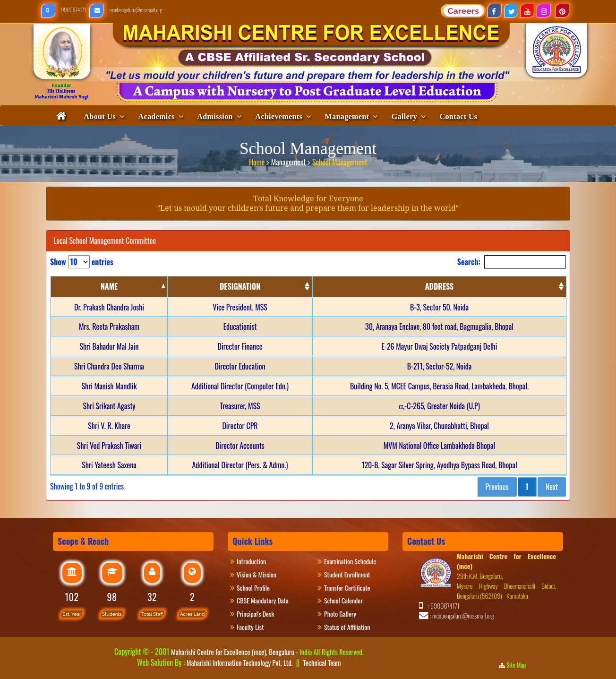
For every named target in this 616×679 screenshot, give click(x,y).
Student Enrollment (347, 574)
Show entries (82, 262)
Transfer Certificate (347, 588)
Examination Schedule (350, 561)
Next (552, 487)
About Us (100, 116)
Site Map (519, 665)
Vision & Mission (261, 574)
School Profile (253, 588)
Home (258, 161)
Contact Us (459, 116)
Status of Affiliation (347, 627)
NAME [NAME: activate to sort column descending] (109, 286)
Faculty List (250, 627)
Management (347, 116)
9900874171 (64, 10)
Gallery (404, 116)
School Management (340, 161)
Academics (156, 116)
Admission (215, 116)
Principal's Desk (261, 614)
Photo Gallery (344, 614)
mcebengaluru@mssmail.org (126, 10)
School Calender (343, 600)
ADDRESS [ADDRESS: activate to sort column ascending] (440, 286)
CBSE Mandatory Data (263, 600)
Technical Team (322, 662)
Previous (497, 487)
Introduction (256, 561)
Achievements (279, 116)
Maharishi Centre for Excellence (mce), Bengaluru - (267, 652)
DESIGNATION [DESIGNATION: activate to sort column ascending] (240, 286)
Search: (512, 262)
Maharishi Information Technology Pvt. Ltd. (239, 662)
